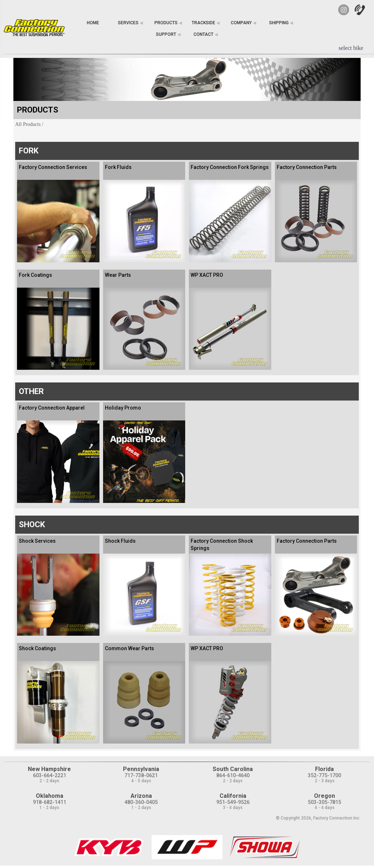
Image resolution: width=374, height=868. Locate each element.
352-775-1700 (324, 775)
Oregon (324, 796)
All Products (28, 124)
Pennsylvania (141, 769)
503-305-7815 (324, 802)
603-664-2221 (50, 775)
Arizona (141, 796)
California (233, 796)
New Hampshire (49, 769)
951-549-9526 (233, 802)
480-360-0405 (141, 802)
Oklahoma (50, 796)
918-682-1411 (50, 802)
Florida (324, 769)
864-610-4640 (233, 775)
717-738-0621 (141, 775)
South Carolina (233, 769)
